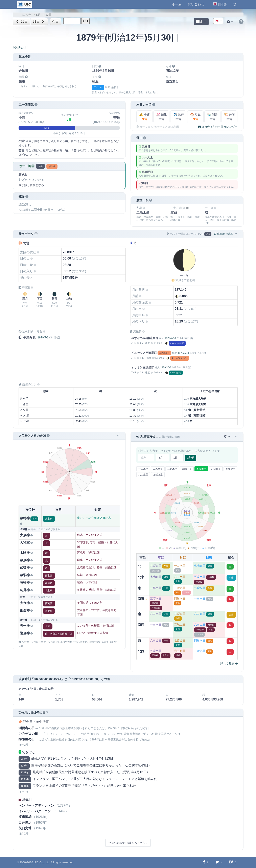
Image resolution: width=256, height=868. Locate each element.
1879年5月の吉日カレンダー (218, 127)
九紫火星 (158, 475)
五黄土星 (201, 469)
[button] (235, 4)
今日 (55, 21)
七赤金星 (230, 469)
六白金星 (216, 469)
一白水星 (143, 469)
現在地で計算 (223, 234)
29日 (21, 21)
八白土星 (143, 475)
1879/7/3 (43, 337)
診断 (191, 458)
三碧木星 (172, 469)
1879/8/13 (183, 353)
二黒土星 (158, 469)
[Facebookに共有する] (204, 862)
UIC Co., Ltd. (42, 862)
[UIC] (25, 4)
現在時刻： (21, 47)
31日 (39, 21)
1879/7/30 (170, 338)
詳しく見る (229, 664)
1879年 (27, 15)
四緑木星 (187, 469)
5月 (38, 15)
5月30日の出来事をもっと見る (128, 843)
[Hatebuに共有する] (231, 862)
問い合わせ (196, 4)
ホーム (177, 4)
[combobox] (218, 21)
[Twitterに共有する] (217, 862)
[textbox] (218, 21)
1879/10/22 (166, 368)
